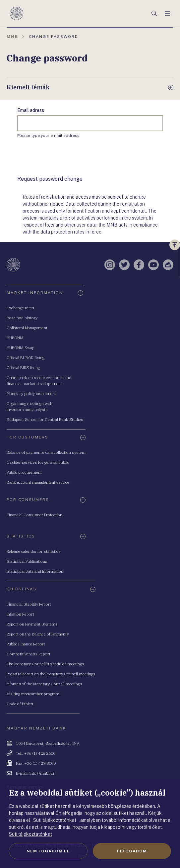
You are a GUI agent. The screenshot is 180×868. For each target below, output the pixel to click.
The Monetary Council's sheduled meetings (45, 664)
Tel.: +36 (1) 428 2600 (36, 753)
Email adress (31, 110)
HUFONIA (15, 338)
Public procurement (24, 472)
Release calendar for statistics (34, 551)
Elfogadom (132, 851)
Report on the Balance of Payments (38, 634)
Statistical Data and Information (35, 571)
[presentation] (68, 157)
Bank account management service (38, 482)
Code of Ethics (20, 704)
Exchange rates (20, 308)
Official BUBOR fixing (26, 358)
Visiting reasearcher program (33, 694)
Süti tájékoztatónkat (30, 834)
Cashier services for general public (38, 462)
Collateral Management (27, 328)
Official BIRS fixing (23, 368)
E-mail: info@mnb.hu (35, 773)
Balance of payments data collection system (46, 452)
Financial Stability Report (29, 604)
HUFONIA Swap (21, 348)
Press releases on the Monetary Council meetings (51, 674)
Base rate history (22, 318)
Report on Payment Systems (32, 624)
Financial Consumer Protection (34, 515)
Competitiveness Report (29, 654)
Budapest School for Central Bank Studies (45, 419)
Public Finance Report (26, 644)
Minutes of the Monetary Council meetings (44, 684)
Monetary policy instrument (31, 393)
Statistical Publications (27, 561)
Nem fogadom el (48, 851)
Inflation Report (20, 614)
